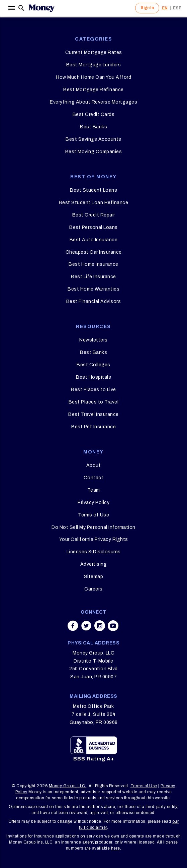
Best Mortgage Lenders (94, 65)
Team (94, 490)
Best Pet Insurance (94, 427)
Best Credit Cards (94, 114)
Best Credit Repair (94, 215)
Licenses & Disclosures (94, 552)
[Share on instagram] (100, 626)
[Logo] (41, 8)
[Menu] (11, 8)
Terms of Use (94, 515)
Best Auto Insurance (94, 240)
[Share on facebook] (73, 626)
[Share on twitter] (86, 626)
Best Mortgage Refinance (94, 90)
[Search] (21, 8)
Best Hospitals (94, 377)
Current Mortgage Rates (94, 52)
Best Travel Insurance (94, 414)
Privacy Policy (94, 503)
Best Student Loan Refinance (94, 203)
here (116, 848)
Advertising (94, 564)
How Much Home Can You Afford (94, 77)
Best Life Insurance (94, 277)
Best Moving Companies (94, 152)
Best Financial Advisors (94, 301)
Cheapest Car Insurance (94, 252)
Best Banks (94, 127)
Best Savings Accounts (94, 139)
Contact (94, 478)
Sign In (147, 8)
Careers (94, 589)
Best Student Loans (94, 190)
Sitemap (94, 577)
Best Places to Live (94, 390)
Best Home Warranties (94, 289)
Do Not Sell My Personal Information (94, 527)
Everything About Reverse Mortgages (94, 102)
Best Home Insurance (94, 264)
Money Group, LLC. (68, 786)
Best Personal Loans (94, 227)
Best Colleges (94, 365)
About (94, 465)
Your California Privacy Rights (94, 539)
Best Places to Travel (94, 402)
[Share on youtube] (113, 626)
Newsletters (94, 340)
